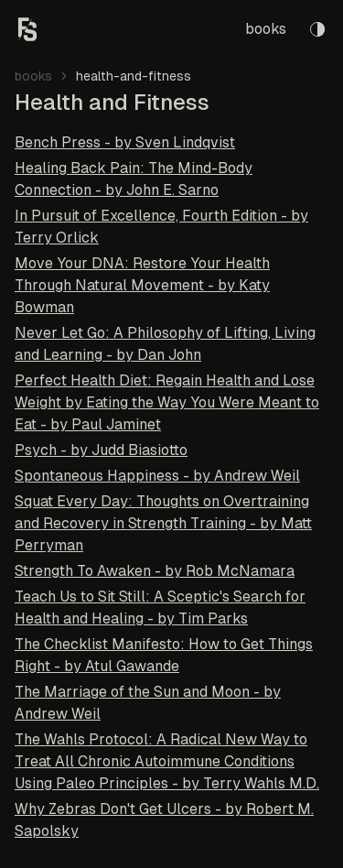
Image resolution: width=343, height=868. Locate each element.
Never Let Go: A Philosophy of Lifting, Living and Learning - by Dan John (165, 344)
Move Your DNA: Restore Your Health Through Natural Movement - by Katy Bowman (142, 285)
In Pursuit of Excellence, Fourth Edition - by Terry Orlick (161, 227)
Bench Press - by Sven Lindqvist (125, 142)
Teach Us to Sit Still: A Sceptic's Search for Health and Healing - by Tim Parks (160, 608)
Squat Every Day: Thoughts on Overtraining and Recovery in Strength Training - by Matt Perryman (163, 523)
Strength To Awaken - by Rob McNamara (155, 571)
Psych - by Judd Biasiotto (101, 450)
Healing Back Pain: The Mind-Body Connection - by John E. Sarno (134, 179)
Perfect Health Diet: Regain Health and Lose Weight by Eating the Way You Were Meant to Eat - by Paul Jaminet (167, 402)
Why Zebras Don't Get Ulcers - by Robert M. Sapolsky (164, 820)
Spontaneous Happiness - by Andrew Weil (157, 476)
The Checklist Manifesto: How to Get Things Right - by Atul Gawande (164, 655)
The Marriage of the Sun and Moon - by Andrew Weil (148, 703)
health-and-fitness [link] (134, 76)
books (266, 29)
